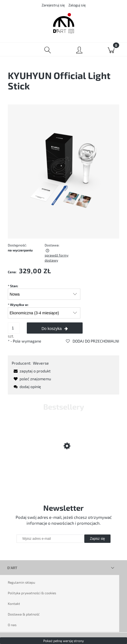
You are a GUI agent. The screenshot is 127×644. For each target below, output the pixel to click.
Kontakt (14, 603)
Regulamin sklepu (21, 582)
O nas (12, 625)
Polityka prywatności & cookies (32, 593)
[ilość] (14, 328)
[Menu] (16, 49)
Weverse (41, 363)
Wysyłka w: (18, 305)
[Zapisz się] (97, 539)
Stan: (13, 286)
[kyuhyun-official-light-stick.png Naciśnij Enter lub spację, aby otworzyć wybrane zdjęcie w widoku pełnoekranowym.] (63, 171)
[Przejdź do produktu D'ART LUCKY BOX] (63, 465)
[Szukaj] (48, 49)
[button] (31, 371)
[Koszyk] (111, 49)
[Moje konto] (80, 50)
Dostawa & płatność (24, 614)
